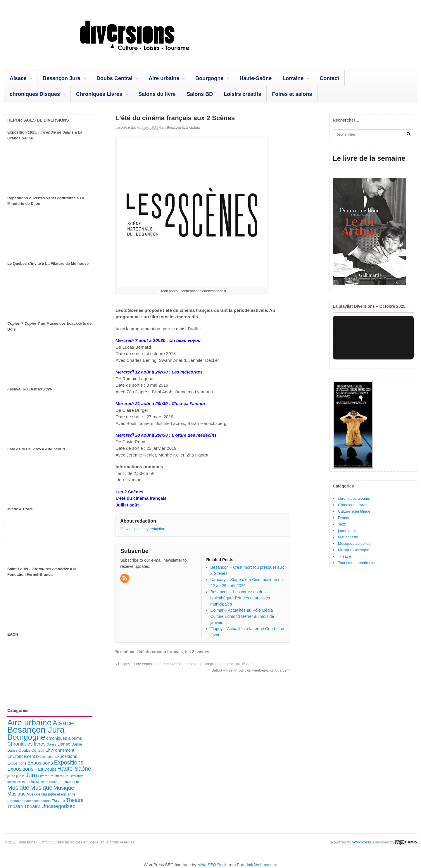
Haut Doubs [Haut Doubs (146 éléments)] (45, 769)
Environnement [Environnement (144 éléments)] (21, 756)
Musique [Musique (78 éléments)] (42, 782)
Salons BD (200, 94)
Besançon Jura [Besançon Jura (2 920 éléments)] (36, 730)
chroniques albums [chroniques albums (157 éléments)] (64, 738)
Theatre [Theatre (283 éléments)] (75, 800)
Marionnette (348, 537)
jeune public (348, 531)
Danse (344, 518)
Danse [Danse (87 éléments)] (52, 744)
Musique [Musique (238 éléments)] (17, 794)
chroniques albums (354, 498)
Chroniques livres (353, 505)
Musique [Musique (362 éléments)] (64, 788)
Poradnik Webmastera (257, 865)
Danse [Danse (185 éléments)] (64, 744)
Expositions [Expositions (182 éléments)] (66, 756)
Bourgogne (209, 78)
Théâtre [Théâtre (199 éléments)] (15, 806)
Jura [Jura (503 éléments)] (31, 775)
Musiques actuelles (354, 543)
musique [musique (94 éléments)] (56, 782)
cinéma (194, 127)
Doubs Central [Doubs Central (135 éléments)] (32, 750)
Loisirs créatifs (242, 94)
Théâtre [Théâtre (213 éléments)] (32, 806)
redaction (129, 127)
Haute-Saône (256, 78)
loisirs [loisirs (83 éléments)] (12, 782)
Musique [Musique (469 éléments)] (42, 788)
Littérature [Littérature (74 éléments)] (76, 776)
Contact (329, 78)
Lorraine (293, 78)
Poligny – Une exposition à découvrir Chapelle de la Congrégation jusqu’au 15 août (184, 664)
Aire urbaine (164, 78)
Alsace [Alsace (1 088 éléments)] (63, 723)
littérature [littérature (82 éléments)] (62, 776)
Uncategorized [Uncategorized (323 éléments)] (58, 806)
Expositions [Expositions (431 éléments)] (69, 762)
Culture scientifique (354, 511)
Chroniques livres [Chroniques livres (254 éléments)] (26, 744)
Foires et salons (292, 94)
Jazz (342, 524)
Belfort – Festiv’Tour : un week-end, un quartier (251, 670)
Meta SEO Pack (212, 865)
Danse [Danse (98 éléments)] (12, 751)
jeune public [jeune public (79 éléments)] (16, 776)
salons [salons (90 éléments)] (46, 801)
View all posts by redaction (145, 529)
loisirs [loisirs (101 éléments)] (30, 782)
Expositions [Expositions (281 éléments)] (20, 769)
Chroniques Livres (99, 94)
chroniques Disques (35, 94)
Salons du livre (157, 94)
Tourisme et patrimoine (357, 563)
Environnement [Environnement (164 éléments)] (60, 750)
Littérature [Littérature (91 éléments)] (46, 776)
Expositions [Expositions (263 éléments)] (40, 763)
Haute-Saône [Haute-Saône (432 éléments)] (74, 769)
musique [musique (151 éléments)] (71, 781)
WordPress (362, 842)
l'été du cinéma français (160, 652)
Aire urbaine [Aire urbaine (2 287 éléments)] (29, 723)
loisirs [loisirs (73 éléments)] (21, 782)
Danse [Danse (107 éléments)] (77, 744)
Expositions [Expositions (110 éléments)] (17, 763)
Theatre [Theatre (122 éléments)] (58, 801)
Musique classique (354, 550)
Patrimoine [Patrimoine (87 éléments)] (15, 801)
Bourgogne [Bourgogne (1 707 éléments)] (26, 737)
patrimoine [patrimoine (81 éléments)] (32, 801)
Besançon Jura (62, 78)
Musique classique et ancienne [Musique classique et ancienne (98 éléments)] (51, 794)
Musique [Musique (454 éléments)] (18, 788)
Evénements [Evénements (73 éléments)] (45, 757)
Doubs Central (114, 78)
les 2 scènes (197, 652)
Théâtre (345, 556)
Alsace (18, 78)
